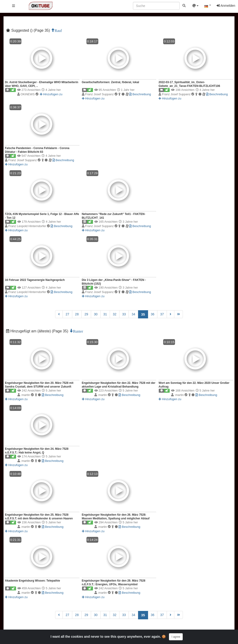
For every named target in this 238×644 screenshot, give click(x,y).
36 (153, 314)
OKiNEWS (30, 94)
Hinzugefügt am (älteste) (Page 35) (38, 331)
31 (105, 314)
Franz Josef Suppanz (107, 94)
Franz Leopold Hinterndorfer (30, 226)
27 (67, 314)
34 (133, 314)
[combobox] (208, 7)
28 (77, 314)
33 (124, 314)
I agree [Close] (176, 637)
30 (96, 314)
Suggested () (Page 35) (28, 30)
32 (115, 314)
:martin (31, 395)
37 (162, 314)
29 (86, 314)
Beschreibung (140, 94)
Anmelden (226, 6)
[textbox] (208, 7)
